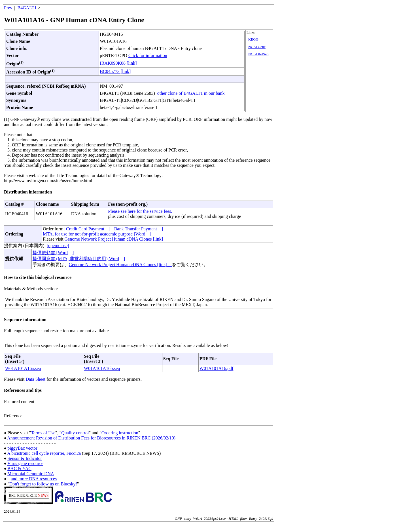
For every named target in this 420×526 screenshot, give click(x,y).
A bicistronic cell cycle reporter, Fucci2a (44, 453)
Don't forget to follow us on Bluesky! (43, 484)
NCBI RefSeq (258, 54)
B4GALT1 (27, 8)
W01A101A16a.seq (23, 368)
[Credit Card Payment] (88, 229)
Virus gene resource (25, 463)
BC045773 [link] (115, 71)
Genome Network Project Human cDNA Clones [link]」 (120, 265)
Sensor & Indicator (25, 458)
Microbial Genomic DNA (31, 474)
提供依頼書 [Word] (53, 253)
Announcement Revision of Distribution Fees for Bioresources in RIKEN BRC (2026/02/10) (91, 438)
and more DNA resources (34, 479)
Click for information (148, 55)
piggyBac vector (22, 448)
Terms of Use (43, 433)
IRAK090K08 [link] (118, 63)
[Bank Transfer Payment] (138, 229)
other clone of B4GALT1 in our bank (190, 93)
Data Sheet (35, 379)
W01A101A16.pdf (217, 368)
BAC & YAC (19, 469)
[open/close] (58, 246)
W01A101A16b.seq (102, 368)
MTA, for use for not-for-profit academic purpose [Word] (97, 234)
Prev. (9, 8)
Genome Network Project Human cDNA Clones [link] (114, 239)
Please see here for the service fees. (140, 211)
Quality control (75, 433)
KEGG (253, 39)
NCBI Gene (257, 47)
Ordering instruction (120, 433)
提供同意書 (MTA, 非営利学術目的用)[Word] (79, 259)
